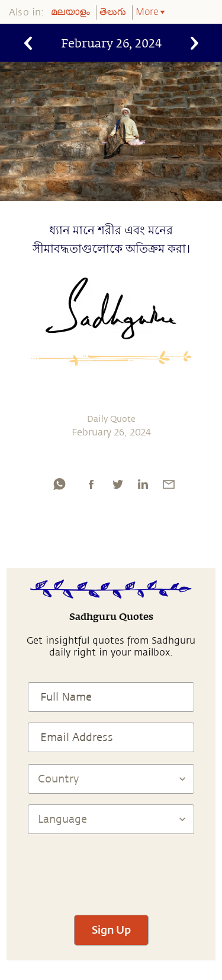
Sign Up (111, 930)
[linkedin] (143, 484)
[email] (169, 484)
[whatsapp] (59, 484)
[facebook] (91, 484)
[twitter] (117, 484)
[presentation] (111, 869)
